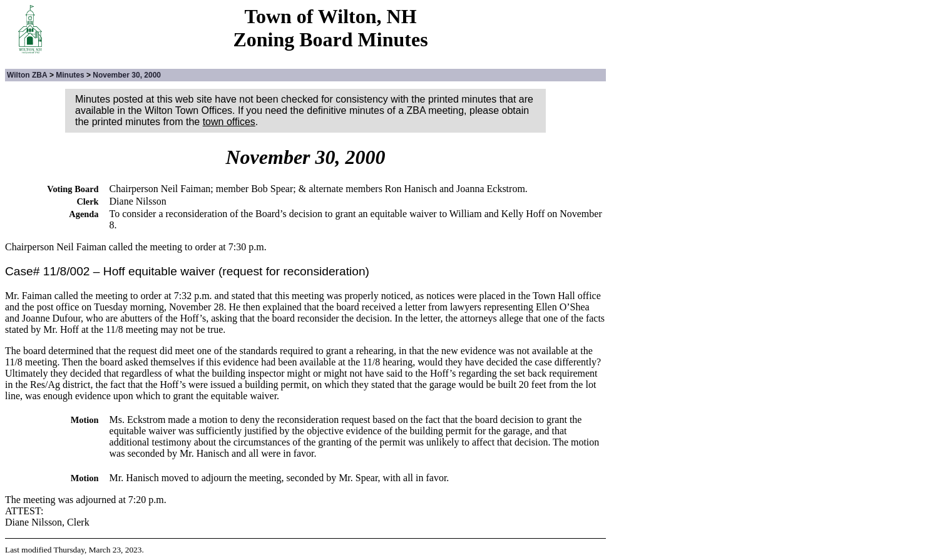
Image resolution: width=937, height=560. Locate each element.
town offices (229, 122)
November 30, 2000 (127, 75)
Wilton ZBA (27, 75)
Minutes (70, 75)
